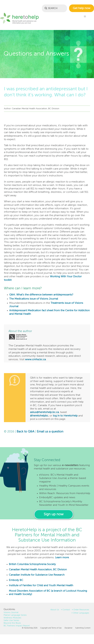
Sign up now (54, 514)
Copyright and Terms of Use (51, 628)
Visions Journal (11, 612)
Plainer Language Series (15, 615)
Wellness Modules (12, 618)
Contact (66, 610)
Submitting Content (83, 628)
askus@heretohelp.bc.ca (44, 412)
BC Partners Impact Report (17, 626)
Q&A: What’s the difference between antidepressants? (41, 295)
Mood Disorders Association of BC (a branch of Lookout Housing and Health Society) (48, 593)
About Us (55, 610)
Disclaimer (68, 628)
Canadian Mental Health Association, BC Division (38, 570)
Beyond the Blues (12, 623)
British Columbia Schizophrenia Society (32, 564)
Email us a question (50, 432)
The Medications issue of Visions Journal (34, 299)
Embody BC (16, 580)
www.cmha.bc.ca (35, 360)
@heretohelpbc (39, 416)
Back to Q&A (25, 432)
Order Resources (81, 610)
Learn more (62, 558)
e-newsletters (70, 465)
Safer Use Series (11, 620)
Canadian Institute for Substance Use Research (37, 575)
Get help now (82, 8)
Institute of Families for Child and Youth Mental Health (41, 585)
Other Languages (81, 613)
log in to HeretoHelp (65, 416)
